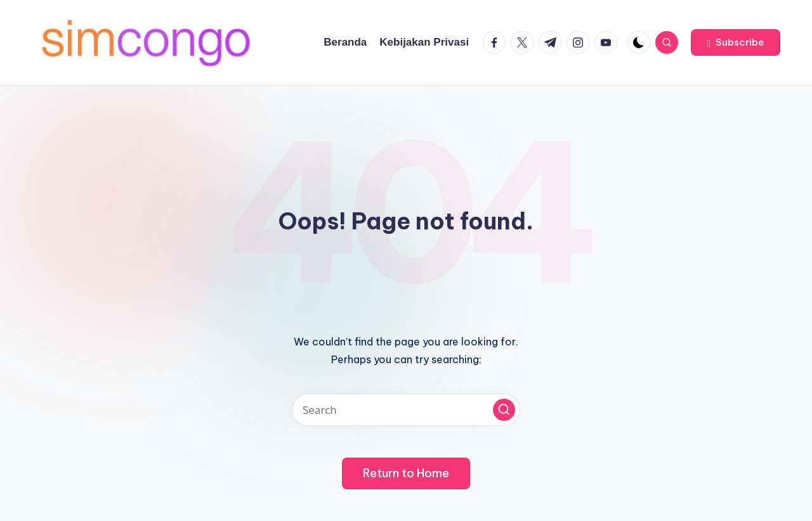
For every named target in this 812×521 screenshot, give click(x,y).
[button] (736, 42)
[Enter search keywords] (406, 410)
